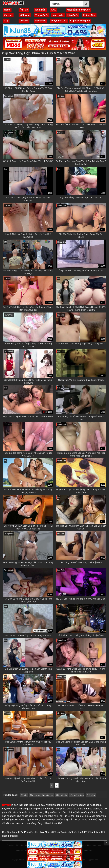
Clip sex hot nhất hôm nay (42, 795)
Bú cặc (24, 795)
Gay (6, 21)
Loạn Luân (58, 15)
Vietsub (8, 15)
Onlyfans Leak (59, 21)
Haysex (6, 805)
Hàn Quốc (73, 15)
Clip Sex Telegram (80, 21)
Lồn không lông (77, 795)
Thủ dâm (91, 795)
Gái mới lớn (61, 795)
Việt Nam (25, 15)
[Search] (67, 4)
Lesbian (24, 21)
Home (7, 10)
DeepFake (41, 21)
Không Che (89, 15)
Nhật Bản (40, 10)
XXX (53, 10)
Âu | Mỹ (24, 10)
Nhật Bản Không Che (78, 10)
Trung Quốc (42, 15)
